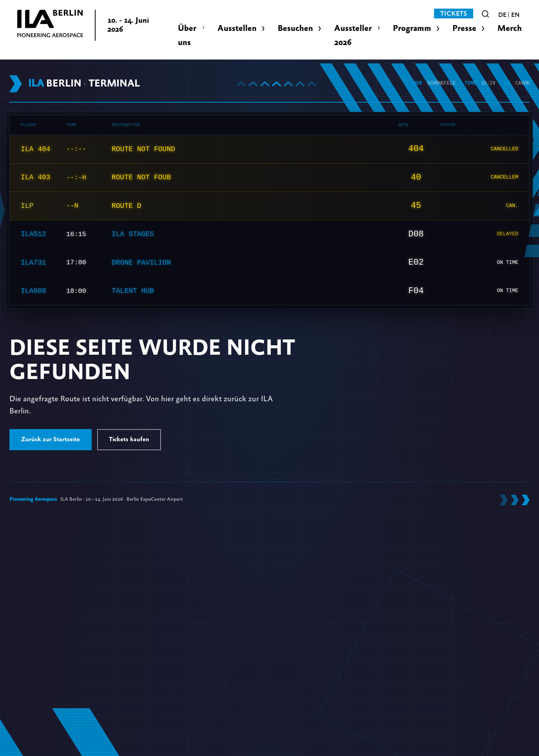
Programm (412, 28)
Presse (464, 28)
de (502, 15)
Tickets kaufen (129, 439)
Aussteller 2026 (353, 35)
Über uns (187, 35)
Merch (510, 28)
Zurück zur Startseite (51, 439)
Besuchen (295, 28)
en (515, 15)
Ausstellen (237, 28)
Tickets (454, 14)
